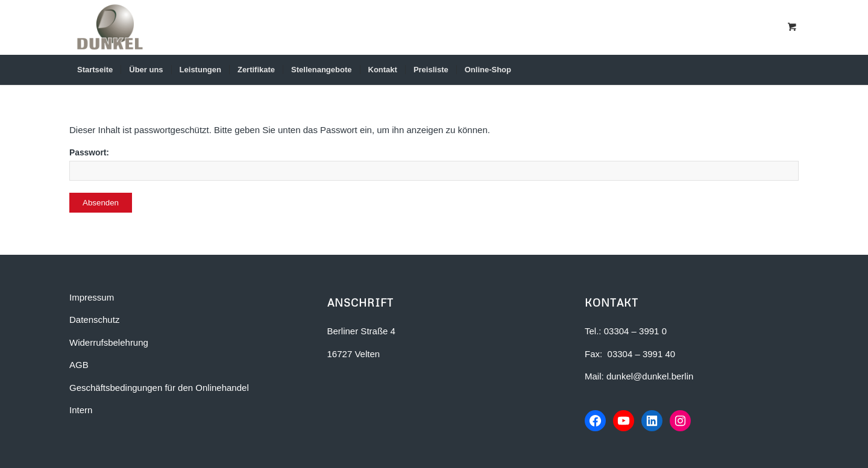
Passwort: (434, 164)
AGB (79, 365)
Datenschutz (94, 320)
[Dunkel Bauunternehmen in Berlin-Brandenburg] (110, 27)
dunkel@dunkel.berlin (650, 376)
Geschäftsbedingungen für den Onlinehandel (159, 388)
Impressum (92, 297)
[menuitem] (95, 70)
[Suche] (782, 70)
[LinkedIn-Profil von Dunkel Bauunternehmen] (653, 421)
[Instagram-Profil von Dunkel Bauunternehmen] (682, 421)
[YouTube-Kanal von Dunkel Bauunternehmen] (624, 421)
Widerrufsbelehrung (109, 342)
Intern (81, 410)
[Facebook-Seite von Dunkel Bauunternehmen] (596, 421)
